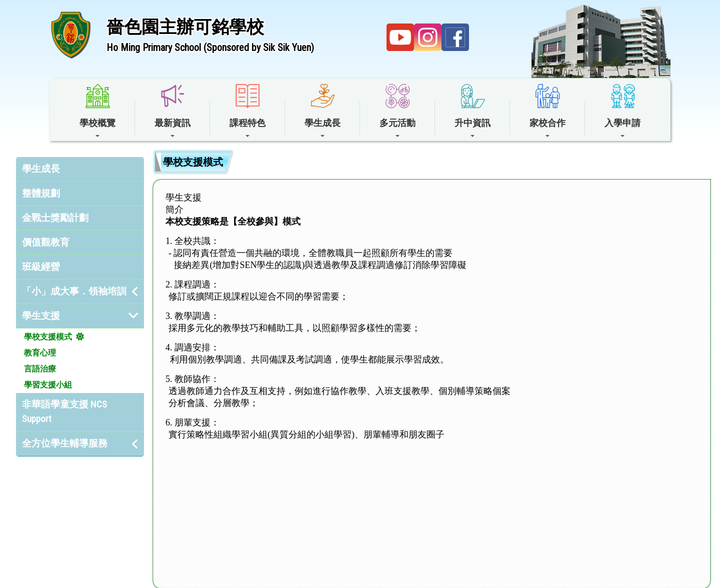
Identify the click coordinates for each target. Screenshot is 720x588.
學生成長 (41, 169)
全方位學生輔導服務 (65, 443)
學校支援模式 (48, 337)
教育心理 (40, 353)
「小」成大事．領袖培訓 (74, 291)
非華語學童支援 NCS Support (64, 411)
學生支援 (41, 316)
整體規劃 (41, 193)
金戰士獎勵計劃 (55, 218)
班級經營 (41, 267)
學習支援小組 (48, 385)
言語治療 (40, 369)
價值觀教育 (46, 242)
